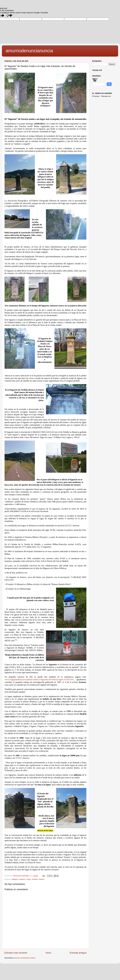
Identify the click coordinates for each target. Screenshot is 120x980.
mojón (29, 879)
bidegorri (15, 879)
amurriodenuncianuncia (29, 51)
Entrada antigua (78, 953)
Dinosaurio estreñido (21, 876)
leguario (22, 879)
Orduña (35, 879)
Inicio (48, 953)
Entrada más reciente (16, 953)
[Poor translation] (9, 16)
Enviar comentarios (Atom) (25, 958)
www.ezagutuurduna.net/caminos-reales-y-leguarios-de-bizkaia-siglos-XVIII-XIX (39, 680)
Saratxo (42, 879)
